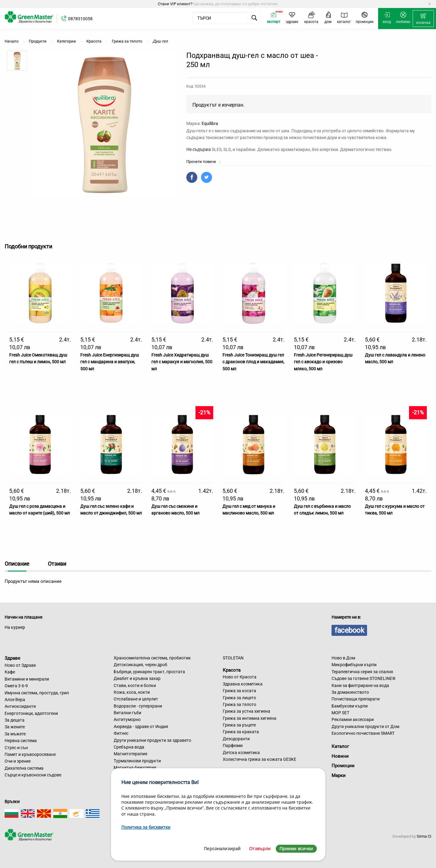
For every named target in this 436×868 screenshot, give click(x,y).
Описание (17, 564)
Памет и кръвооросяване (30, 754)
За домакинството (350, 692)
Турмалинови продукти (137, 761)
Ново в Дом (343, 658)
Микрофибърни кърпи (354, 665)
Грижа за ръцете (239, 725)
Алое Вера (15, 700)
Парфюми (233, 745)
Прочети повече (204, 162)
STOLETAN (233, 658)
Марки (339, 776)
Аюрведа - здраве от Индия (141, 726)
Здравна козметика (243, 684)
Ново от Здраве (20, 665)
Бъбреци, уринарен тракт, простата (149, 672)
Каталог (340, 746)
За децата (15, 720)
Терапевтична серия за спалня (362, 672)
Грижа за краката (241, 732)
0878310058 (80, 19)
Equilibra (210, 123)
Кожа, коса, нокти (132, 692)
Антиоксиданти (20, 706)
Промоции (343, 766)
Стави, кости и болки (135, 685)
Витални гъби (127, 713)
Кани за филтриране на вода (360, 685)
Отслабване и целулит (136, 699)
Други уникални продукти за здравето (152, 740)
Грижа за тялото (239, 704)
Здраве (12, 658)
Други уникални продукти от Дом (365, 726)
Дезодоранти (236, 739)
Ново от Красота (240, 677)
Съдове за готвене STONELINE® (364, 678)
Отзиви (57, 564)
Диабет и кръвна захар (137, 678)
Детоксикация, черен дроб (140, 665)
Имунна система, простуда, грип (37, 693)
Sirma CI (424, 836)
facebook (349, 630)
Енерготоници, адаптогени (31, 713)
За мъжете (15, 734)
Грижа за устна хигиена (246, 711)
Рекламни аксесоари (353, 719)
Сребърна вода (129, 747)
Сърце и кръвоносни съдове (33, 775)
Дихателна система (24, 768)
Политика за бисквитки (146, 827)
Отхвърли (260, 849)
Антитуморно (127, 719)
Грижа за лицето (239, 698)
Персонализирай (222, 849)
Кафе (10, 672)
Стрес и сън (16, 748)
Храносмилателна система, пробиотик (152, 658)
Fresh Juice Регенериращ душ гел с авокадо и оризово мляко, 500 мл (323, 362)
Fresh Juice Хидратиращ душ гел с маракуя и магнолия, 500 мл (182, 362)
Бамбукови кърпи (350, 706)
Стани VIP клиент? (175, 4)
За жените (15, 727)
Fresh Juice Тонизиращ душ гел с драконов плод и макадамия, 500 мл (253, 362)
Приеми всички (296, 849)
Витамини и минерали (27, 679)
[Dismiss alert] (429, 4)
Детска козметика (241, 753)
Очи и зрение (18, 761)
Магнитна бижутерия (135, 768)
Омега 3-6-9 (16, 686)
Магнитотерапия (131, 754)
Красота (232, 670)
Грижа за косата (239, 691)
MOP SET (340, 713)
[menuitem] (423, 19)
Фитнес (121, 733)
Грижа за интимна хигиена (250, 718)
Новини (340, 756)
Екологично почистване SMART (363, 733)
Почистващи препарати (356, 699)
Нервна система (21, 741)
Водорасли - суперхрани (138, 706)
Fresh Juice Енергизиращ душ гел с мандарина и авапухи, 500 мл (110, 362)
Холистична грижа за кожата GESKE (260, 759)
